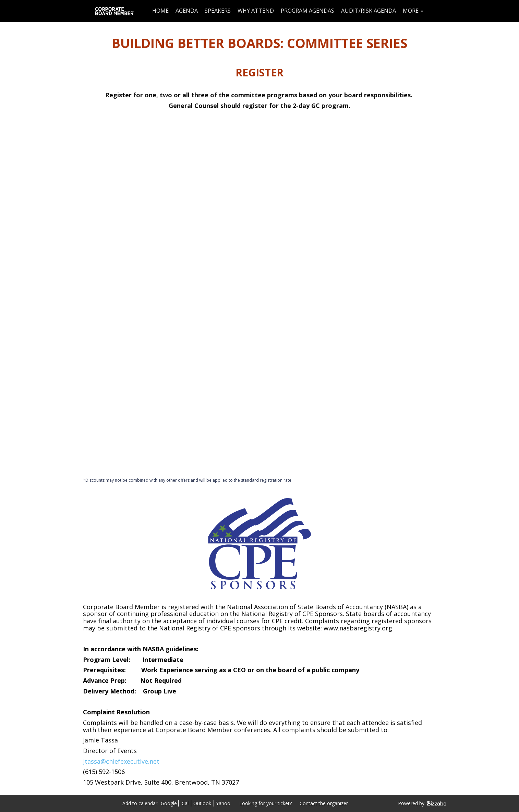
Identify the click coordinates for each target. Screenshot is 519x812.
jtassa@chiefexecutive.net (121, 761)
